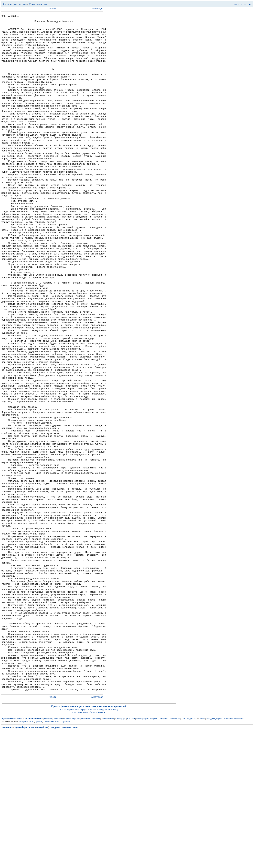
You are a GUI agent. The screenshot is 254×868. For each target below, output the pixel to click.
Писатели (86, 855)
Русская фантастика (15, 4)
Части (53, 9)
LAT (249, 4)
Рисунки (164, 855)
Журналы (192, 855)
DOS (245, 4)
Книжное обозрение (234, 855)
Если (202, 855)
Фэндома (66, 864)
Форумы (154, 855)
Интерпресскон (26, 858)
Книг (75, 864)
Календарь (120, 855)
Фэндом (96, 855)
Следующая (97, 9)
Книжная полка (38, 4)
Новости (58, 855)
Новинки (6, 864)
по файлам (43, 864)
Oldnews (67, 855)
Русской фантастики (25, 864)
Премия (39, 858)
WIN (235, 4)
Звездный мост (52, 858)
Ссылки (131, 855)
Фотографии (142, 855)
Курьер (75, 855)
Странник (66, 858)
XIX (183, 855)
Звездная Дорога (214, 855)
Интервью (175, 855)
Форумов (55, 864)
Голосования (108, 855)
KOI (240, 4)
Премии (48, 855)
